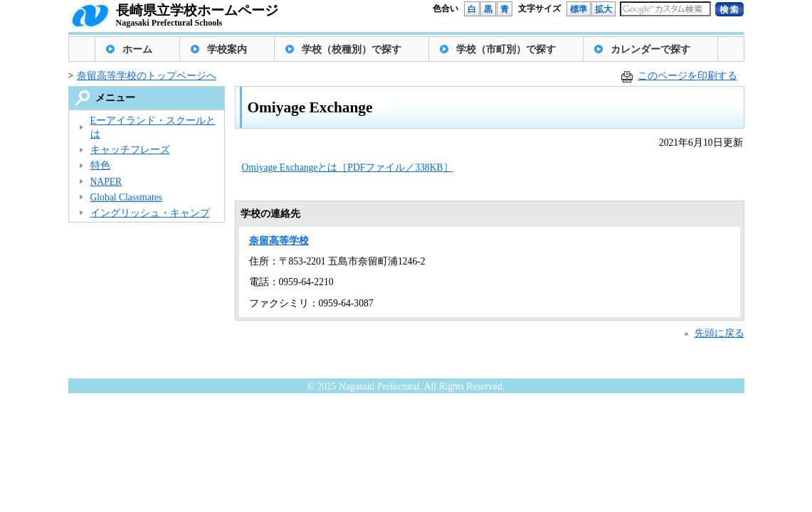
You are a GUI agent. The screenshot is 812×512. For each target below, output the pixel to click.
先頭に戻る (719, 333)
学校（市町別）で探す (506, 49)
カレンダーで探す (650, 49)
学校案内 (227, 49)
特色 (100, 165)
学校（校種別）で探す (352, 49)
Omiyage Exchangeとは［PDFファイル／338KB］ (348, 167)
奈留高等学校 (279, 241)
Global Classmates (127, 197)
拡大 (603, 9)
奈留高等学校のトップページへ (147, 76)
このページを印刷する (687, 76)
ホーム (137, 49)
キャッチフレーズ (130, 150)
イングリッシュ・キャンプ (150, 213)
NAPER (106, 182)
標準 (579, 9)
